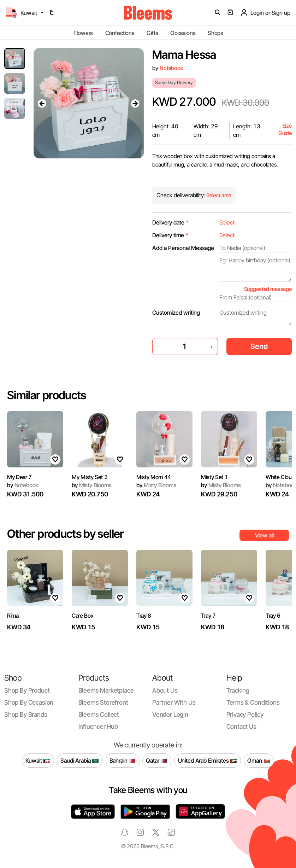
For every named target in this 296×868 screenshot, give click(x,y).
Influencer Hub (98, 726)
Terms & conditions (253, 702)
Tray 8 (144, 616)
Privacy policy (245, 714)
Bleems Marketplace (106, 690)
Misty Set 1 (214, 477)
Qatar (157, 761)
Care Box (82, 616)
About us (165, 690)
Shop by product (27, 690)
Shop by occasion (29, 702)
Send (259, 346)
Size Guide (285, 130)
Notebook (171, 68)
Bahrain (123, 761)
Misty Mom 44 (154, 477)
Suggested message (268, 289)
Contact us (241, 726)
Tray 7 (208, 616)
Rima (13, 616)
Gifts (152, 33)
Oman (259, 761)
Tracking (238, 690)
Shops (215, 33)
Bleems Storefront (103, 702)
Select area (218, 195)
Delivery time (170, 235)
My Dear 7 (19, 477)
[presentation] (42, 103)
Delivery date (170, 222)
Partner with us (174, 702)
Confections (120, 33)
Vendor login (170, 714)
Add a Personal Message (183, 248)
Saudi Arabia (80, 761)
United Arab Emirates (208, 761)
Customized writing (176, 313)
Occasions (183, 33)
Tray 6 (273, 616)
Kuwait (38, 761)
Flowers (83, 33)
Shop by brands (26, 714)
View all (264, 535)
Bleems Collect (99, 714)
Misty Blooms (92, 485)
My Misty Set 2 (90, 477)
